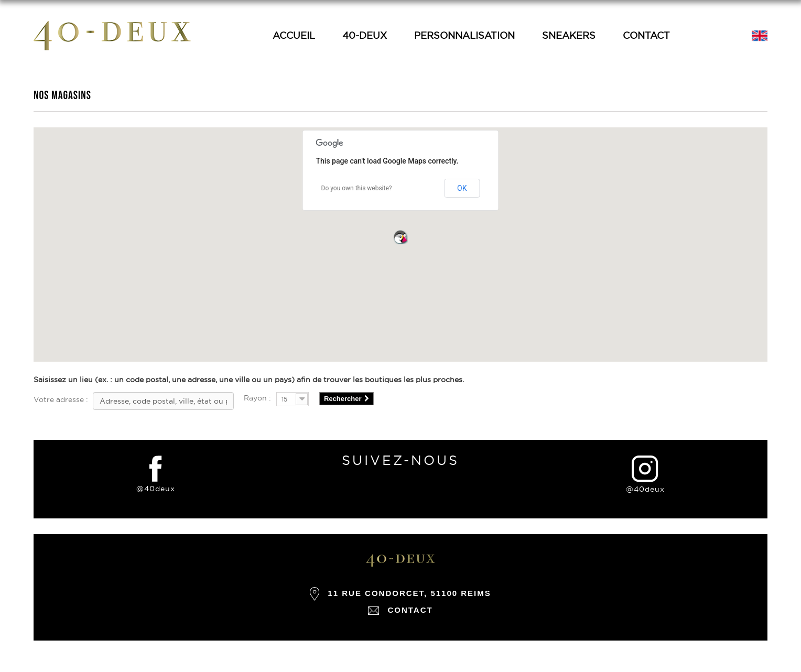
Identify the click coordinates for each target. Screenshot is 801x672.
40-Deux (365, 35)
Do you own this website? (357, 188)
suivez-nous (400, 460)
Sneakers (569, 35)
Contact (646, 35)
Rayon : (257, 398)
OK (462, 188)
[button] (400, 237)
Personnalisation (464, 35)
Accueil (294, 35)
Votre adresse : (61, 399)
